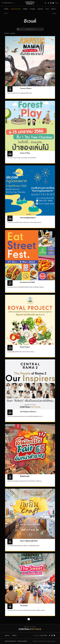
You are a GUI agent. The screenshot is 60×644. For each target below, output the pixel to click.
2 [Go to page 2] (31, 619)
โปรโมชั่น (6, 9)
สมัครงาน (7, 636)
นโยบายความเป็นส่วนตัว (10, 641)
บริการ (47, 9)
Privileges (33, 9)
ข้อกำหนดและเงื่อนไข (22, 641)
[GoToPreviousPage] (26, 619)
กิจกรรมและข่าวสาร (16, 9)
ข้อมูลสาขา (40, 9)
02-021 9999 (44, 636)
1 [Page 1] (29, 619)
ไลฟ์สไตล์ (25, 9)
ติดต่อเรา (54, 9)
